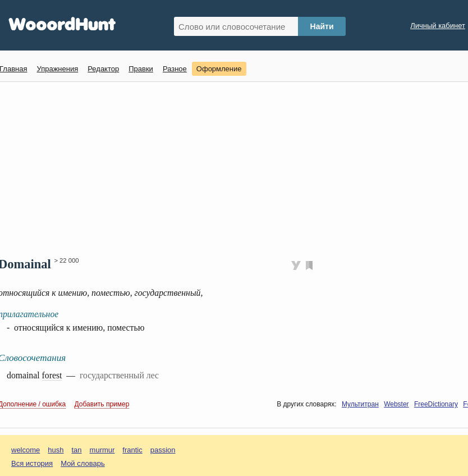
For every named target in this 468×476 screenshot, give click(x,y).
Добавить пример (102, 404)
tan (77, 450)
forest (52, 375)
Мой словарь (83, 463)
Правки (141, 69)
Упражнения (57, 69)
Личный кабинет (438, 26)
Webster (396, 404)
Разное (175, 69)
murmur (102, 450)
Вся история (32, 463)
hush (56, 450)
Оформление (219, 69)
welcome (26, 450)
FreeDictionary (436, 404)
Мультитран (360, 404)
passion (163, 450)
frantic (132, 450)
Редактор (103, 69)
